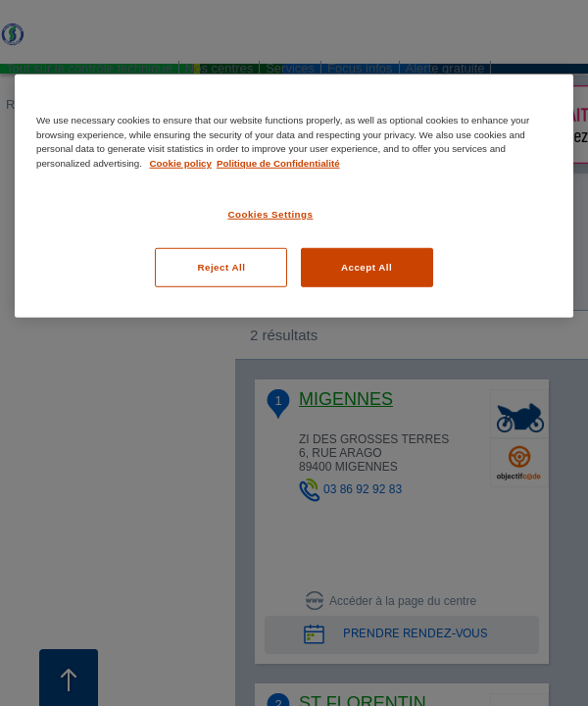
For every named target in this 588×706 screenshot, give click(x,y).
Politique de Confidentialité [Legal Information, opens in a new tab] (278, 163)
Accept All (367, 267)
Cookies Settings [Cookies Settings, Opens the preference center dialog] (271, 213)
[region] (294, 196)
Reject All (221, 267)
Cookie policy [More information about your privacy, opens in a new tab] (181, 163)
